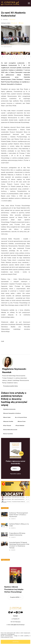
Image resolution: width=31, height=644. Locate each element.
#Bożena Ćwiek (22, 421)
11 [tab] (24, 57)
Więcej (11, 637)
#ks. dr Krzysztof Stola (21, 417)
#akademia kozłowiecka (9, 409)
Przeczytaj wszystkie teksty (10, 386)
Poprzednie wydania (16, 474)
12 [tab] (26, 57)
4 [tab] (9, 57)
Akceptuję (16, 642)
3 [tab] (7, 57)
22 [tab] (23, 59)
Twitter (21, 23)
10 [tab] (22, 57)
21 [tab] (21, 59)
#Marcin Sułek (7, 417)
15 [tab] (8, 59)
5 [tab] (11, 57)
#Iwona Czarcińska (8, 434)
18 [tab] (14, 59)
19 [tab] (17, 59)
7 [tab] (16, 57)
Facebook (14, 23)
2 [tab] (5, 57)
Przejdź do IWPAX (15, 597)
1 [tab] (3, 57)
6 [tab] (13, 57)
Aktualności (12, 20)
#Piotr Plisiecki (7, 426)
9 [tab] (20, 57)
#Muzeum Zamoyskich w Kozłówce (12, 413)
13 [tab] (29, 57)
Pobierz (15, 469)
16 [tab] (10, 59)
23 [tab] (25, 59)
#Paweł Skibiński (20, 426)
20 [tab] (19, 59)
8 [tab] (18, 57)
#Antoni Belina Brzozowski (10, 430)
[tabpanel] (3, 54)
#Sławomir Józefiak (8, 421)
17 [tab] (12, 59)
